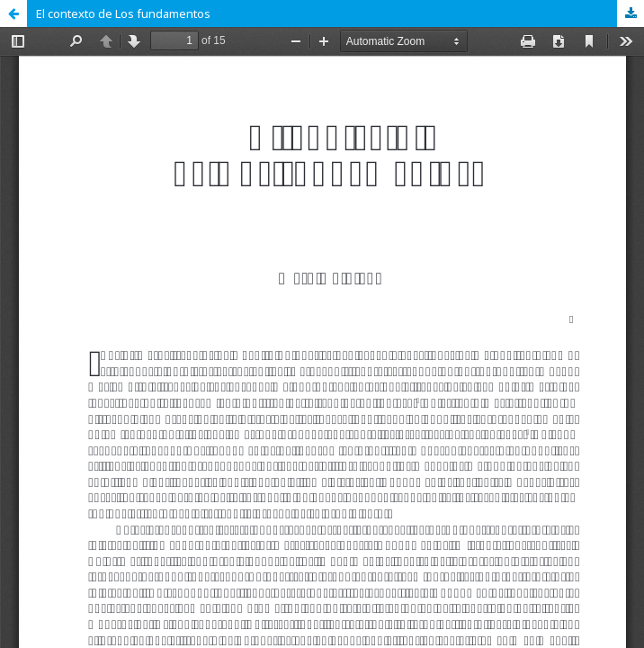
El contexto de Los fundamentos (123, 13)
